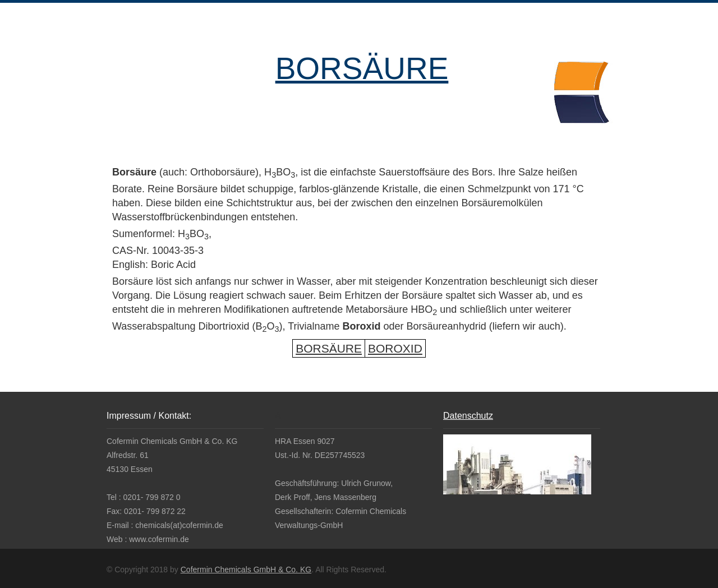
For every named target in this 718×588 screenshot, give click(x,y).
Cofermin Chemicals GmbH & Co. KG (246, 570)
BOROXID (395, 348)
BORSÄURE (362, 68)
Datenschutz (468, 416)
